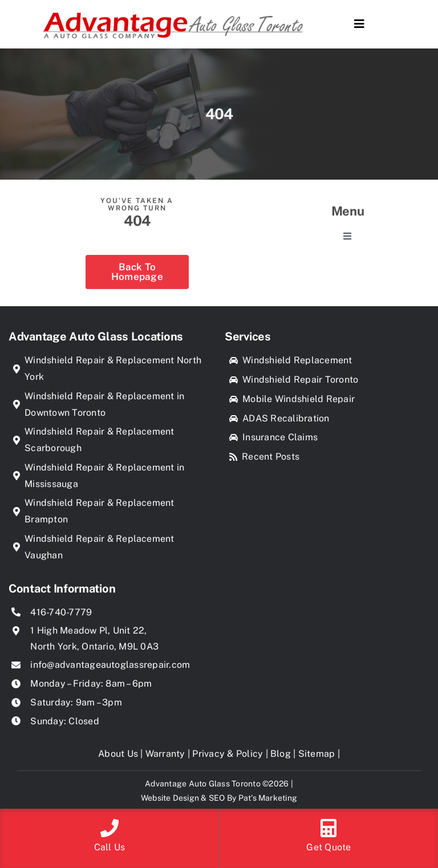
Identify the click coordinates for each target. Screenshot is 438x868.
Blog (281, 754)
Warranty (165, 754)
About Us (118, 754)
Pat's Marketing (268, 798)
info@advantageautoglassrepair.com (110, 665)
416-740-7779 (61, 612)
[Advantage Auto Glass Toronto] (173, 9)
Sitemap (317, 754)
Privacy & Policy (228, 754)
